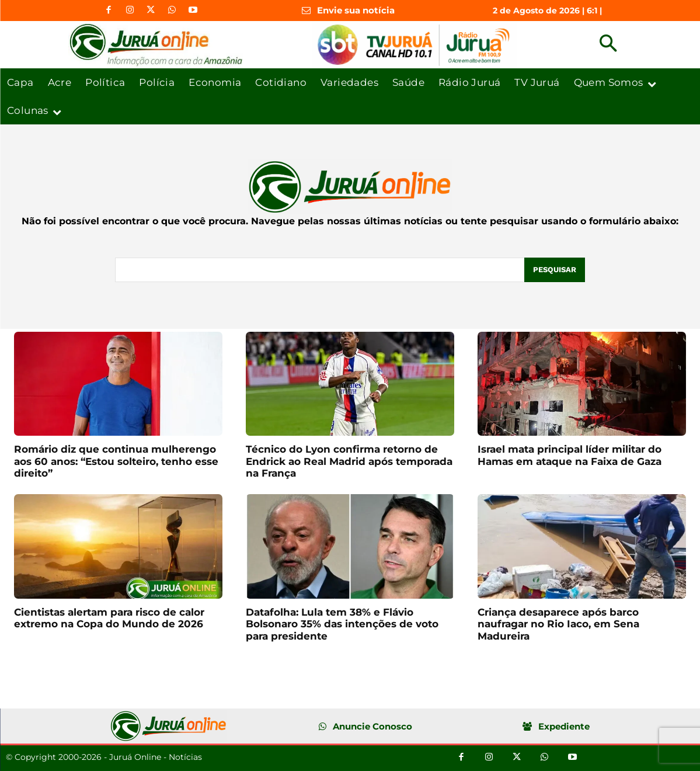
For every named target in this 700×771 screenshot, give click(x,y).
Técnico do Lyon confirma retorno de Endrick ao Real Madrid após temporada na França (349, 461)
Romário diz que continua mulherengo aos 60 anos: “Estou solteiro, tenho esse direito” (116, 461)
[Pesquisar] (555, 270)
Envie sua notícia (356, 10)
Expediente (564, 726)
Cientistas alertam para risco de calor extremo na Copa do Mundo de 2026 (109, 618)
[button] (608, 45)
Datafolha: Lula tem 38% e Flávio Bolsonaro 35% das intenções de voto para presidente (342, 624)
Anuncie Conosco (372, 726)
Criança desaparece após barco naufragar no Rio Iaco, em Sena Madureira (558, 624)
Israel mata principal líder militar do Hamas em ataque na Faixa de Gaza (570, 455)
